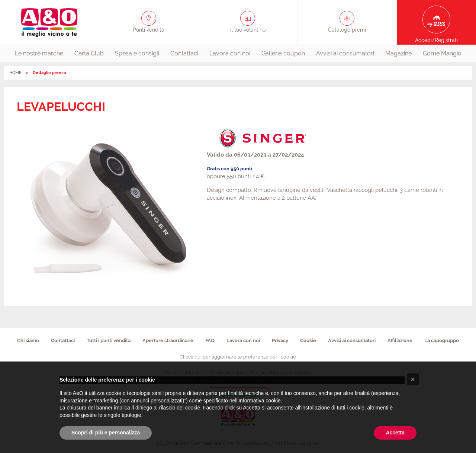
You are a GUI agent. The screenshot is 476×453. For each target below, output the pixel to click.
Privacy (280, 340)
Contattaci (184, 53)
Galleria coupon (283, 53)
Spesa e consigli (137, 53)
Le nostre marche (39, 53)
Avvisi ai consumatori (345, 53)
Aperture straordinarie (168, 340)
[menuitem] (39, 54)
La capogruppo (442, 340)
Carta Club (89, 53)
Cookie (308, 340)
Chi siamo (28, 340)
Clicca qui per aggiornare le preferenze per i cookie (238, 357)
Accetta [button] (395, 433)
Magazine (398, 53)
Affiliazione (400, 340)
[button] (413, 379)
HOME (15, 73)
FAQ (210, 340)
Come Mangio (442, 53)
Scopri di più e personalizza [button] (106, 433)
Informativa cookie (260, 401)
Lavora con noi (230, 53)
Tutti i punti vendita (109, 340)
